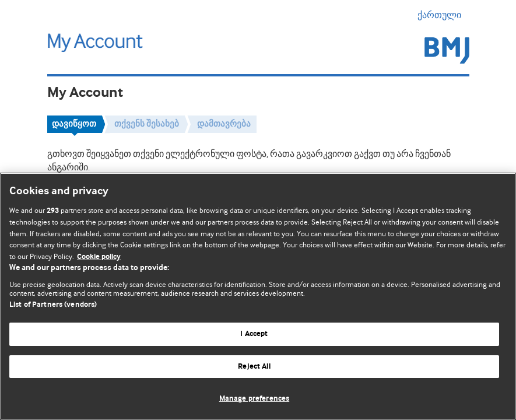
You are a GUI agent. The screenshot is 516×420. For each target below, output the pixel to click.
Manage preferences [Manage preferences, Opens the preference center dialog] (254, 399)
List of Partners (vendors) (53, 305)
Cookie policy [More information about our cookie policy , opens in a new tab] (99, 257)
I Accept (254, 334)
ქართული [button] (443, 15)
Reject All (254, 367)
